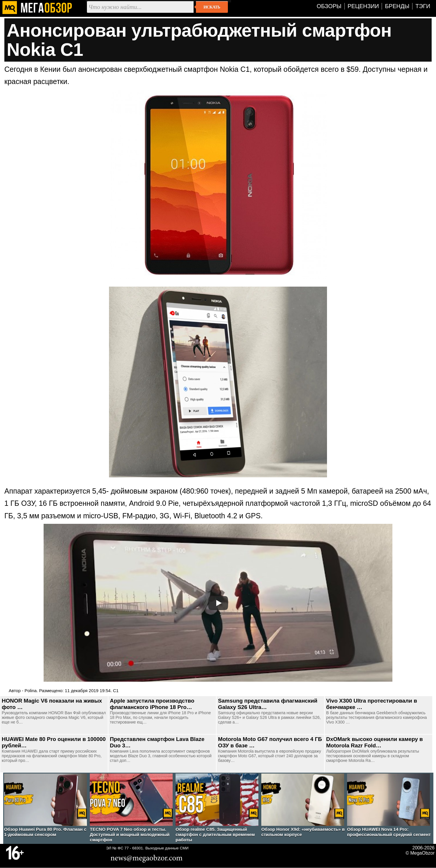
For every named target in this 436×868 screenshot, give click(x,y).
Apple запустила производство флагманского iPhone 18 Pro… (152, 704)
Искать (212, 7)
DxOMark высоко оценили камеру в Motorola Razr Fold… (375, 742)
